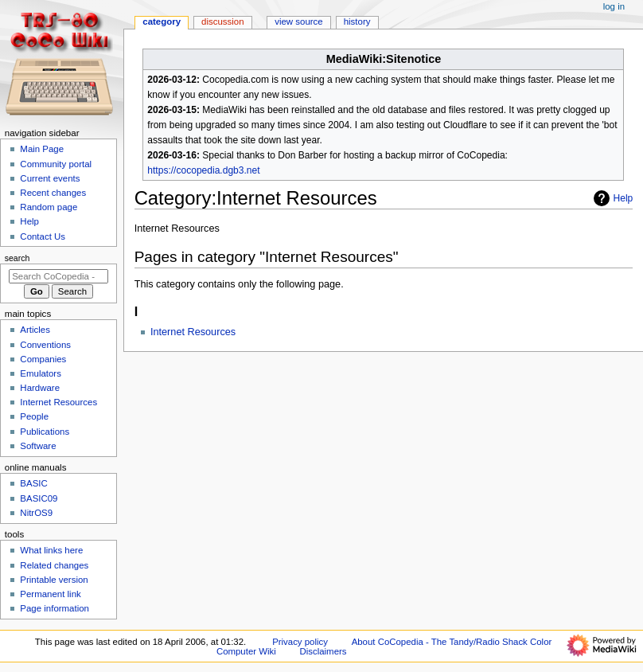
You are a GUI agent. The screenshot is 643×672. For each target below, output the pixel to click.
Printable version (54, 580)
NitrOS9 (36, 513)
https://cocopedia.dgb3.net (203, 170)
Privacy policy (300, 642)
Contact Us (43, 236)
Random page (49, 207)
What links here (51, 550)
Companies (43, 359)
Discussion (222, 21)
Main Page (42, 149)
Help (612, 198)
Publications (45, 432)
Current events (50, 178)
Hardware (40, 388)
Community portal (56, 164)
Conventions (45, 345)
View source (298, 21)
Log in (614, 6)
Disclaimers (323, 651)
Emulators (41, 373)
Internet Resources (193, 332)
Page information (55, 608)
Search (18, 258)
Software (38, 446)
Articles (35, 330)
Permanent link (50, 594)
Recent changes (53, 193)
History (357, 21)
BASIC (33, 483)
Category (162, 21)
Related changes (54, 565)
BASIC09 (39, 498)
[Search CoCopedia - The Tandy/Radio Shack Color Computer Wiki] (58, 276)
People (34, 416)
